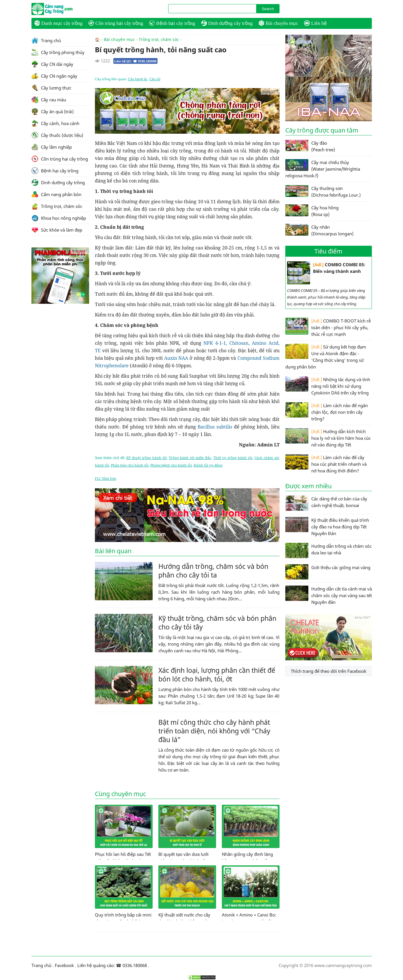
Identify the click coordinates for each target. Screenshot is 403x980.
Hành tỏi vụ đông (208, 465)
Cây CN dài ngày (52, 64)
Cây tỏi (155, 79)
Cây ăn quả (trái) (53, 111)
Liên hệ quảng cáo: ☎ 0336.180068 (112, 965)
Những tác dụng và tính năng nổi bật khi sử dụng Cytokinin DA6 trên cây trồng (328, 386)
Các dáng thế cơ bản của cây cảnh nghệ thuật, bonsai (326, 503)
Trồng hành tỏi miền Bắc (190, 458)
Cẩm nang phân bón (56, 194)
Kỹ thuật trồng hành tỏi (147, 458)
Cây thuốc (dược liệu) (57, 135)
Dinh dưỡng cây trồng (227, 23)
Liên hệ (315, 23)
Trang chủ (46, 40)
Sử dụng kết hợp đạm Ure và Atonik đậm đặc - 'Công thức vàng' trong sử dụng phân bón (326, 357)
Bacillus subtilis (215, 426)
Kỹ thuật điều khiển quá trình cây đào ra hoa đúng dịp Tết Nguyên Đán (327, 527)
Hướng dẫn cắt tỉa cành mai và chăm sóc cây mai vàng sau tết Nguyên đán (329, 595)
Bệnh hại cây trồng (172, 23)
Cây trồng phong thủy (58, 52)
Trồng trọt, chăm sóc (159, 40)
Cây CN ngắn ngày (54, 76)
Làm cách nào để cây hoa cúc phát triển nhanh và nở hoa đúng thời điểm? (326, 464)
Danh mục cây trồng (58, 23)
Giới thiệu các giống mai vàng (328, 572)
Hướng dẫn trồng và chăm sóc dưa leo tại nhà (328, 550)
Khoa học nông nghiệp (59, 218)
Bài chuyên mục (278, 23)
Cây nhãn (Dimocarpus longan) (319, 230)
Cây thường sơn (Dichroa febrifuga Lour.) (323, 191)
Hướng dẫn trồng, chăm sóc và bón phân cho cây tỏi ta (213, 570)
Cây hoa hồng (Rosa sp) (312, 211)
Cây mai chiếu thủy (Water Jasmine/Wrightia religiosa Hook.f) (323, 169)
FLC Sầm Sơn (106, 478)
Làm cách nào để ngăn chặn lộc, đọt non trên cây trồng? (327, 412)
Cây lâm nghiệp (52, 147)
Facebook (64, 965)
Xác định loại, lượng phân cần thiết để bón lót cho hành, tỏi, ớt (217, 674)
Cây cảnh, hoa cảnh (55, 123)
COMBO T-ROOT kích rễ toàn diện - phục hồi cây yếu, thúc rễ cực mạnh (328, 327)
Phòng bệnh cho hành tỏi (171, 465)
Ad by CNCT (270, 91)
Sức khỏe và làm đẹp (57, 230)
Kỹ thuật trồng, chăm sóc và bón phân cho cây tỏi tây (217, 622)
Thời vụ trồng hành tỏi (233, 458)
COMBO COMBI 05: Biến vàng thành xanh (326, 273)
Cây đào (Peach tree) (310, 146)
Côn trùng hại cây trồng (116, 23)
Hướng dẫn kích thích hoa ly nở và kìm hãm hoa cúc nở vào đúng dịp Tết (328, 438)
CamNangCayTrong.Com (63, 9)
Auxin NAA (176, 358)
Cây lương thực (51, 88)
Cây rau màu (49, 100)
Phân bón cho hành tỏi (130, 465)
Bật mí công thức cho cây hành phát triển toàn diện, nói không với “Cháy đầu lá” (214, 731)
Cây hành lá (138, 79)
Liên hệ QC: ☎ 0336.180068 (136, 61)
